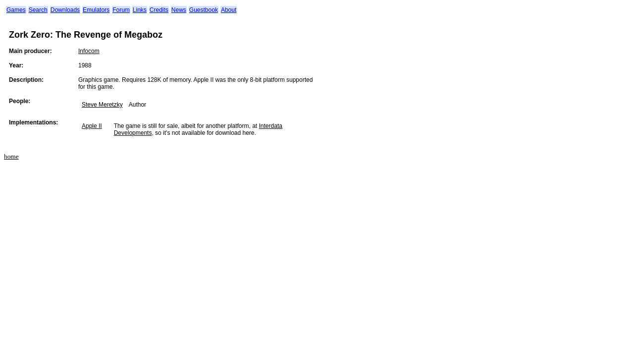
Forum (121, 10)
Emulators (96, 10)
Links (140, 10)
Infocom (89, 51)
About (229, 10)
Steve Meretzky (102, 105)
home (11, 156)
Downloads (65, 10)
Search (38, 10)
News (179, 10)
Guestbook (204, 10)
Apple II (92, 126)
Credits (159, 10)
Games (16, 10)
